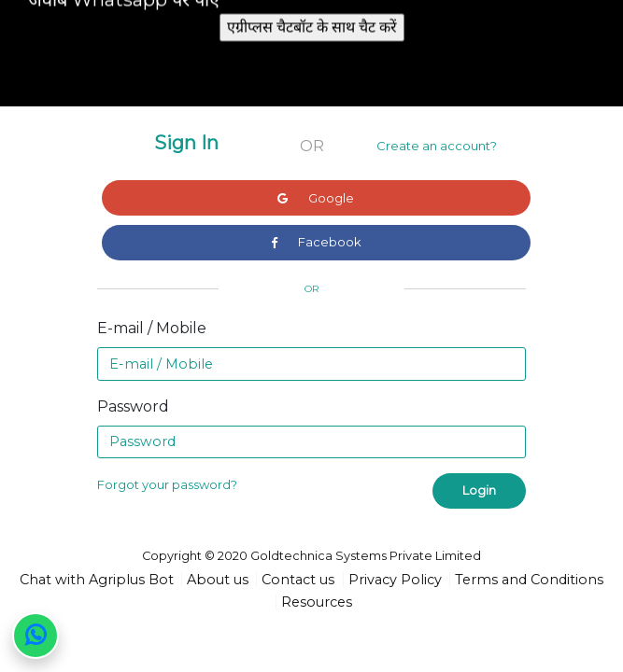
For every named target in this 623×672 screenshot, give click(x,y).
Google (316, 198)
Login (479, 490)
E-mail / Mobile (152, 328)
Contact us (298, 580)
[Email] (311, 364)
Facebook (316, 242)
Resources (317, 602)
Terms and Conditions (529, 580)
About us (218, 580)
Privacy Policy (395, 580)
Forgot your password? (167, 484)
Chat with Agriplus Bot (97, 580)
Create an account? (437, 146)
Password (133, 406)
